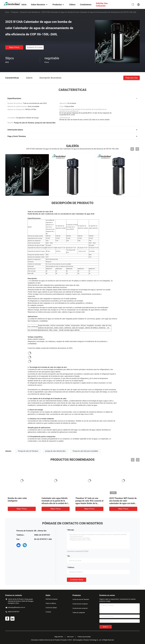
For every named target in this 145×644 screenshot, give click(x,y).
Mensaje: (71, 530)
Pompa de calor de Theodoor (28, 451)
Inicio (7, 12)
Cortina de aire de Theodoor (81, 599)
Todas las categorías (79, 613)
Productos (15, 12)
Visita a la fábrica (51, 603)
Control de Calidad (51, 608)
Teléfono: (71, 567)
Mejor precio (14, 47)
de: (69, 556)
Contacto (48, 612)
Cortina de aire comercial (80, 608)
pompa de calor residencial (30, 12)
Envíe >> (106, 627)
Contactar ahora (77, 580)
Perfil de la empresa (52, 599)
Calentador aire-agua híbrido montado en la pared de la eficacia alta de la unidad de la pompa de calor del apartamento (55, 503)
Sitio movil (70, 637)
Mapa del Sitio (59, 637)
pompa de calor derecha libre (55, 451)
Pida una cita (132, 78)
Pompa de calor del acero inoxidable (85, 451)
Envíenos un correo (35, 47)
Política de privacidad (84, 637)
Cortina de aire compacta (80, 604)
